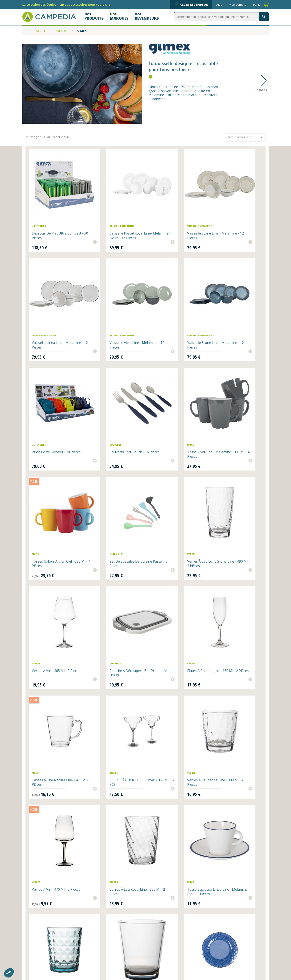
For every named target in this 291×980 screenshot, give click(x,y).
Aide (220, 5)
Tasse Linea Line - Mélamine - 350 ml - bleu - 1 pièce (175, 768)
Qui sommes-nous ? (166, 946)
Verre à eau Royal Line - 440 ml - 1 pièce (55, 865)
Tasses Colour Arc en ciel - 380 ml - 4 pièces (113, 401)
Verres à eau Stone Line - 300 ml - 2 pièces (112, 585)
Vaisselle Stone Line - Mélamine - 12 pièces (169, 217)
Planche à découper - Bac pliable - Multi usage (113, 493)
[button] (9, 973)
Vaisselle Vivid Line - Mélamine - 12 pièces (49, 309)
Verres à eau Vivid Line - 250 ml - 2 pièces (175, 676)
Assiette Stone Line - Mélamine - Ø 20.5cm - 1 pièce (111, 771)
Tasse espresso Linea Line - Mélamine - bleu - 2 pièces (54, 676)
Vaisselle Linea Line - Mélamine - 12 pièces (229, 217)
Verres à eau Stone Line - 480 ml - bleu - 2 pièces (112, 676)
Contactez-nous (103, 959)
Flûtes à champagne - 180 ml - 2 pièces (175, 493)
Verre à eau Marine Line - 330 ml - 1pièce (113, 865)
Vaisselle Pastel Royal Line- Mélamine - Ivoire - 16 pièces (115, 217)
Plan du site (159, 952)
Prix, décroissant (246, 137)
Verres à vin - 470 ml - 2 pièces (171, 585)
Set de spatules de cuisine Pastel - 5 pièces (174, 401)
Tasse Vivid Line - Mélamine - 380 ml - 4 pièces (55, 401)
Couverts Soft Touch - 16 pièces (232, 309)
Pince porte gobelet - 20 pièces (172, 309)
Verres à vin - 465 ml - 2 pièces (51, 493)
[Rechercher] (221, 17)
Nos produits (100, 952)
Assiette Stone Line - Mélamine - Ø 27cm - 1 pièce (234, 676)
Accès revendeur (191, 4)
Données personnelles (109, 965)
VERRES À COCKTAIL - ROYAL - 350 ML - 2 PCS (55, 585)
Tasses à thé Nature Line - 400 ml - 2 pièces (234, 493)
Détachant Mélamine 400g (53, 766)
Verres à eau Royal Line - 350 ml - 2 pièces (235, 585)
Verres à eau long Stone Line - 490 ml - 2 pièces (232, 401)
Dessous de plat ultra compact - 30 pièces (50, 217)
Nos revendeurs (103, 946)
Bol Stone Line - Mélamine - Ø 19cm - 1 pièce (234, 768)
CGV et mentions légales (171, 959)
